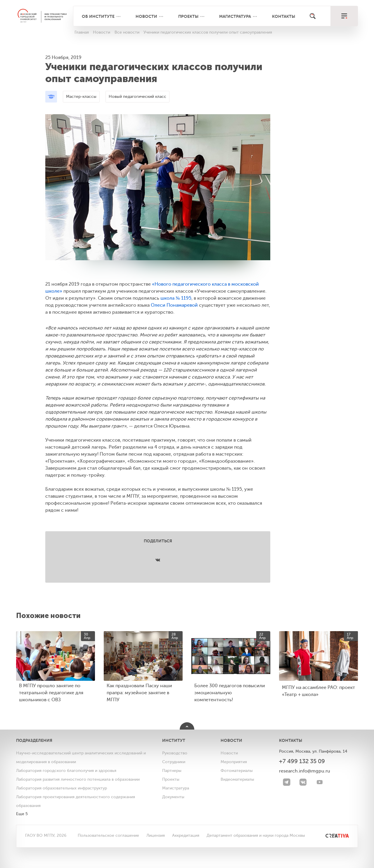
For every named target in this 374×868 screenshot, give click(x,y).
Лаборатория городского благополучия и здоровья (66, 771)
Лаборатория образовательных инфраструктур (62, 788)
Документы (173, 797)
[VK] (303, 782)
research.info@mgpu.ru (305, 771)
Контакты (284, 16)
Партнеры (172, 771)
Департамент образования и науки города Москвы (256, 835)
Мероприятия (234, 762)
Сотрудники (174, 762)
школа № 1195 (176, 298)
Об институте (98, 16)
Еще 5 (22, 814)
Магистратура (235, 16)
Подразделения (34, 740)
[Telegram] (287, 782)
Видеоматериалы (237, 779)
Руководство (175, 753)
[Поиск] (313, 16)
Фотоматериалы (237, 771)
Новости (146, 16)
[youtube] (320, 782)
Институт (174, 740)
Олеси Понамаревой (174, 305)
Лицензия (156, 835)
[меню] (344, 16)
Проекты (188, 16)
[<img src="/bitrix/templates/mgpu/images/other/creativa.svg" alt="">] (331, 835)
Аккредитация (186, 835)
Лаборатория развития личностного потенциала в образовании (78, 779)
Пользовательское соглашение (108, 835)
